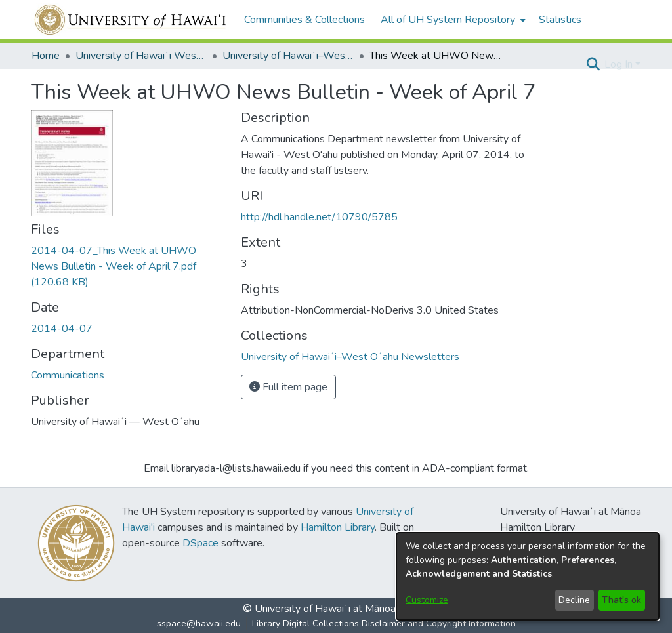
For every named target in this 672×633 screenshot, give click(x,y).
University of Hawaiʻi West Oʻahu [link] (141, 56)
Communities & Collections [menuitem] (304, 20)
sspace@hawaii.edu (199, 623)
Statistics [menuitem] (560, 20)
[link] (114, 266)
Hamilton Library (338, 527)
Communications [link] (68, 375)
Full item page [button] (288, 387)
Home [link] (46, 56)
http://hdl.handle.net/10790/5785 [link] (319, 217)
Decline (574, 600)
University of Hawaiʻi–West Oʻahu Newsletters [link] (288, 56)
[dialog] (528, 576)
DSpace (200, 543)
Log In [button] (620, 64)
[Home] (131, 20)
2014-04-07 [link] (62, 329)
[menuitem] (452, 20)
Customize (427, 600)
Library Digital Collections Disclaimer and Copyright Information (384, 623)
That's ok (621, 600)
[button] (593, 64)
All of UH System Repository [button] (448, 20)
